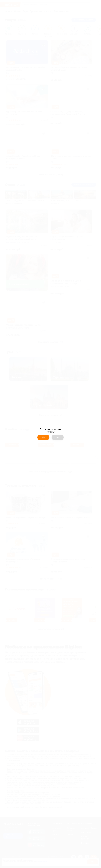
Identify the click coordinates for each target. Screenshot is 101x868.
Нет (58, 437)
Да (43, 437)
